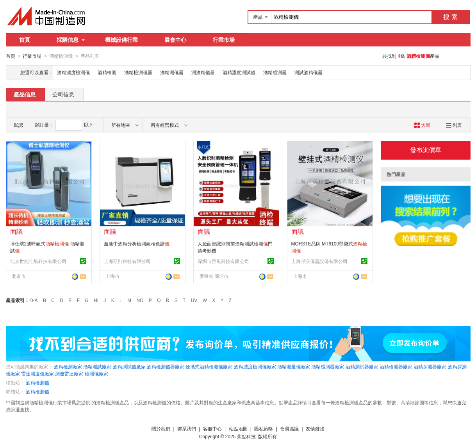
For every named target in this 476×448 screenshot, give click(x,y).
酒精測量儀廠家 (294, 366)
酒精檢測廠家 (68, 366)
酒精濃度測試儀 (239, 72)
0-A (34, 300)
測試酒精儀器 (308, 72)
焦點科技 (246, 436)
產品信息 (25, 94)
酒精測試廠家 (97, 366)
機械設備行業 (121, 40)
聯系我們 (187, 428)
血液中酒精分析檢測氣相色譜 (137, 244)
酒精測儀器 (172, 72)
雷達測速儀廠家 (37, 373)
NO (140, 300)
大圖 (422, 125)
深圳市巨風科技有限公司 (223, 261)
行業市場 (224, 40)
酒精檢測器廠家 (396, 366)
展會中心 (175, 40)
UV (194, 300)
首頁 (25, 40)
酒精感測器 (275, 72)
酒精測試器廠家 (362, 366)
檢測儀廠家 (96, 373)
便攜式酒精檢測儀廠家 (209, 366)
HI (96, 300)
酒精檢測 (107, 72)
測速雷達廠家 (69, 373)
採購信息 (71, 40)
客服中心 (212, 428)
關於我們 (161, 428)
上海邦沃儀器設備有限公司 (319, 261)
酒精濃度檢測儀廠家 (255, 366)
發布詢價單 (426, 150)
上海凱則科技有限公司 (127, 261)
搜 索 (450, 17)
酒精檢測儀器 (138, 72)
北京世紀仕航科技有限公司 (38, 261)
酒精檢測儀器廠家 (166, 366)
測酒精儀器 (203, 72)
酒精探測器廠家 (430, 366)
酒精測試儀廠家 (129, 366)
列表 (454, 125)
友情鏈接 (315, 428)
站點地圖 (238, 428)
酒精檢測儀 (37, 382)
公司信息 (63, 94)
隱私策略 (264, 428)
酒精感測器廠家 (328, 366)
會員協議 (289, 428)
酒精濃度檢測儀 (73, 72)
